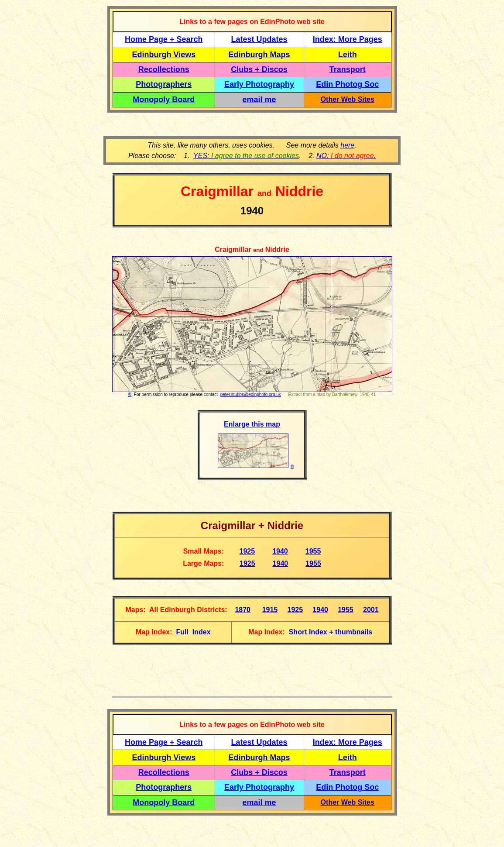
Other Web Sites (348, 99)
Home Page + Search (164, 39)
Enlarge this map (252, 424)
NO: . (346, 156)
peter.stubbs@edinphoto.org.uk (251, 394)
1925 (247, 551)
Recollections (164, 69)
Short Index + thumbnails (331, 632)
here (347, 145)
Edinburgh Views (164, 55)
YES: (246, 156)
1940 (280, 551)
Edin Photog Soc (347, 84)
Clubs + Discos (259, 69)
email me (259, 100)
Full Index (193, 632)
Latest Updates (259, 39)
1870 (243, 610)
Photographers (164, 84)
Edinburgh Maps (259, 55)
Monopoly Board (164, 100)
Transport (348, 69)
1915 (270, 610)
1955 (313, 551)
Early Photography (259, 84)
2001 (371, 610)
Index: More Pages (348, 39)
